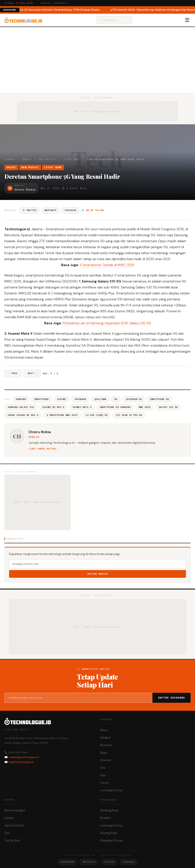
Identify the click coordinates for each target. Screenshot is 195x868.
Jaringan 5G (134, 399)
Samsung (21, 399)
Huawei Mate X (82, 407)
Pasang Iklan (109, 833)
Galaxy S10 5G (168, 407)
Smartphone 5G (159, 399)
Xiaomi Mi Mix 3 (53, 407)
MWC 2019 (145, 407)
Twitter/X (89, 862)
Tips (103, 775)
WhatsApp (50, 210)
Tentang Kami (109, 810)
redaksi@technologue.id (24, 757)
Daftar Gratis (98, 574)
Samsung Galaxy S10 (21, 407)
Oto (103, 768)
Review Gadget (15, 810)
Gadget (27, 159)
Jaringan (80, 399)
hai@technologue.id (21, 762)
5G (116, 399)
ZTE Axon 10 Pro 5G (129, 415)
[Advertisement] (97, 60)
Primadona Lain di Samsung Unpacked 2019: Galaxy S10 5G (107, 323)
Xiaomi (62, 399)
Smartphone (41, 399)
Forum (104, 783)
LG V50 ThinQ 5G (97, 415)
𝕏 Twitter (29, 210)
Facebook (70, 210)
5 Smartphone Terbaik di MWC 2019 (107, 265)
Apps (104, 753)
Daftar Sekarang (172, 698)
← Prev (13, 373)
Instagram (67, 862)
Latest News (71, 159)
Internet (106, 760)
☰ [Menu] (187, 20)
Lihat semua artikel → (44, 449)
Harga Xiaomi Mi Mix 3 (23, 415)
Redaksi (106, 818)
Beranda (10, 159)
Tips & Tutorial (14, 825)
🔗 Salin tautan (93, 210)
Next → (32, 373)
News (104, 730)
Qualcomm (100, 399)
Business (106, 745)
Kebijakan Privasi (112, 840)
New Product (47, 159)
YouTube (109, 862)
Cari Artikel (12, 840)
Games (9, 818)
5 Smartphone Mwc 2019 (62, 415)
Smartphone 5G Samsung (115, 407)
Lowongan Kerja (111, 790)
